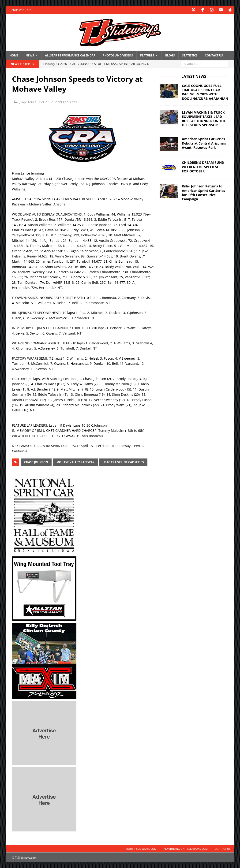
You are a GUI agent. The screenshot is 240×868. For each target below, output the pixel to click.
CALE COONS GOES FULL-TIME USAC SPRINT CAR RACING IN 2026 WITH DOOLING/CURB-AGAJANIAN (205, 92)
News (30, 55)
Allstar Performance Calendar (70, 55)
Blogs (170, 55)
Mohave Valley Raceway (75, 462)
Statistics (190, 55)
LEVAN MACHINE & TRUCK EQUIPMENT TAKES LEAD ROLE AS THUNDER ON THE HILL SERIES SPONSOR (204, 119)
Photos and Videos (118, 55)
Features (147, 55)
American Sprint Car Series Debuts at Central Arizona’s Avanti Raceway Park (204, 143)
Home (14, 55)
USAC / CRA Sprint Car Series (57, 102)
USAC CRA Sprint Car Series (123, 462)
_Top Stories (28, 102)
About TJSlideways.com (141, 849)
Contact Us (214, 55)
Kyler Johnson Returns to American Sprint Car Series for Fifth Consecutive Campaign (203, 193)
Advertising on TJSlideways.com (186, 849)
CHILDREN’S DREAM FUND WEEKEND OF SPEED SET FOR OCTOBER (203, 167)
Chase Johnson (36, 462)
